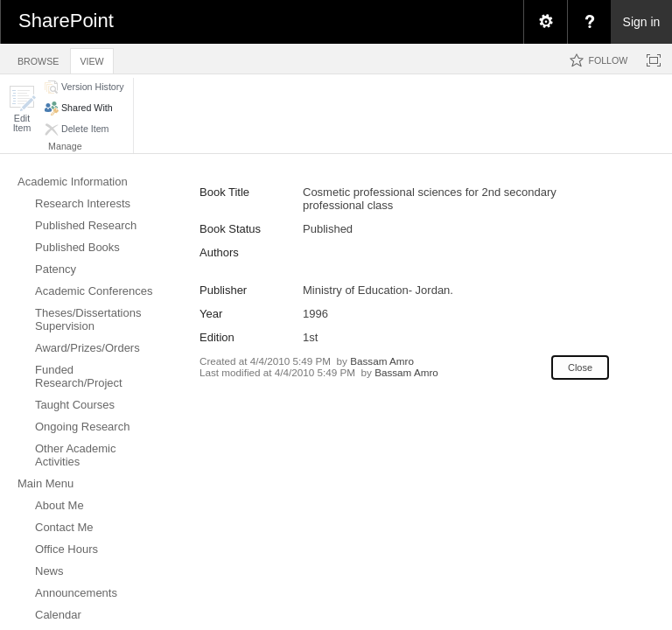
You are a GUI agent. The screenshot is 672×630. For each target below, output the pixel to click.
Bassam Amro (382, 361)
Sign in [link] (642, 22)
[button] (22, 109)
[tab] (38, 58)
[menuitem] (545, 22)
